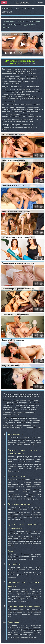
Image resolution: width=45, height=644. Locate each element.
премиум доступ (28, 63)
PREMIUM (40, 3)
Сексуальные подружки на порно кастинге (20, 26)
